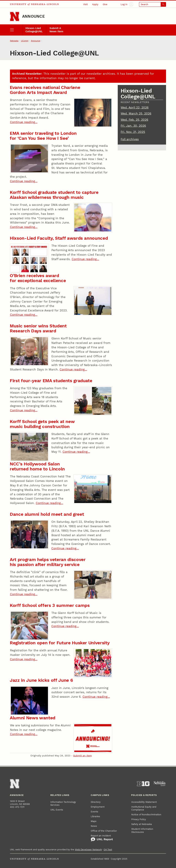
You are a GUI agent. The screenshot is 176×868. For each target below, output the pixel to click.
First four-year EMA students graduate (51, 381)
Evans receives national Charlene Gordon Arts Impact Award (45, 90)
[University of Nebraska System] (160, 784)
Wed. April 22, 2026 (135, 107)
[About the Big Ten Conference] (143, 784)
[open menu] (16, 30)
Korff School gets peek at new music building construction (42, 424)
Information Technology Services (63, 803)
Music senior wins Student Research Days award (38, 328)
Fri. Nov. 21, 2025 (133, 132)
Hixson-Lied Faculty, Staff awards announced (59, 238)
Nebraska (14, 41)
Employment (98, 807)
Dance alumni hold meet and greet (47, 514)
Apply (95, 4)
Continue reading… (24, 122)
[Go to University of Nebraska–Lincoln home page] (15, 16)
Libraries (95, 816)
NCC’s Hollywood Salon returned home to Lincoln (37, 466)
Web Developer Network (88, 850)
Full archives (130, 139)
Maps (94, 821)
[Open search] (153, 4)
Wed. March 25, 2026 (136, 113)
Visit (85, 4)
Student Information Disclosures (142, 830)
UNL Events (57, 810)
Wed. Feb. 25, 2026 (134, 120)
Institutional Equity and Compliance (144, 808)
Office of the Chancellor (104, 831)
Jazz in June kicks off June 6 (41, 680)
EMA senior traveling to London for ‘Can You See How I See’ (43, 136)
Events (94, 812)
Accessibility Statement (144, 802)
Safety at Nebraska (142, 824)
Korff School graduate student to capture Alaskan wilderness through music (54, 195)
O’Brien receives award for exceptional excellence (38, 278)
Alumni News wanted (33, 718)
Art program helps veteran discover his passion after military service (48, 562)
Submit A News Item (56, 30)
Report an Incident (102, 838)
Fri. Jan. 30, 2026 (133, 126)
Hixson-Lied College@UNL (34, 30)
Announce (34, 16)
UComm (25, 41)
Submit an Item (82, 756)
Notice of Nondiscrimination (146, 815)
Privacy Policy (139, 819)
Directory (96, 802)
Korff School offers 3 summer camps (50, 605)
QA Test (108, 850)
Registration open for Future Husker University (60, 643)
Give (105, 4)
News (94, 826)
